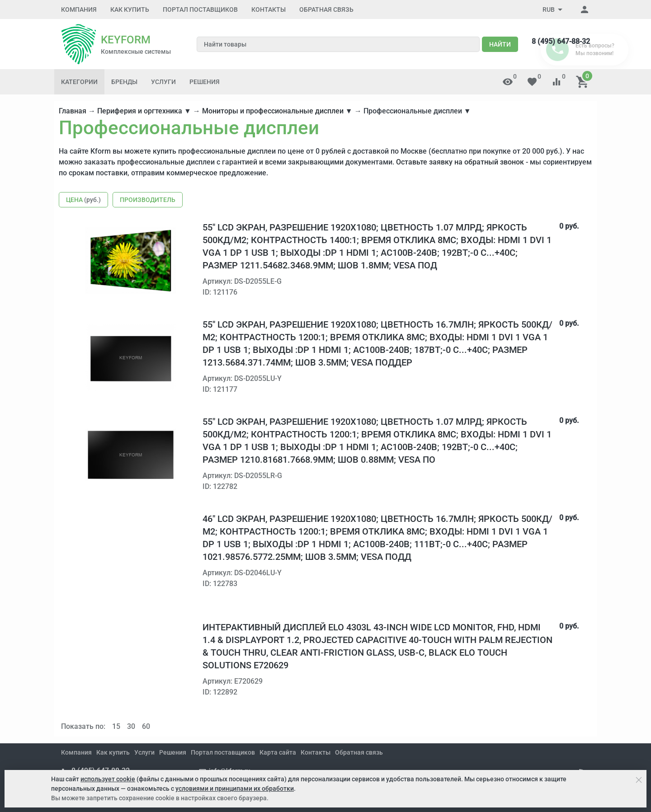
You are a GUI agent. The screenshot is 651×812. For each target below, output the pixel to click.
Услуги (163, 82)
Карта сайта (278, 752)
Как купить (130, 9)
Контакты (269, 9)
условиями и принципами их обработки (235, 789)
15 (116, 726)
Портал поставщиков (200, 9)
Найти (500, 44)
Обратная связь (326, 9)
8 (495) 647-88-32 (561, 41)
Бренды (124, 82)
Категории (79, 82)
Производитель (148, 200)
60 (146, 726)
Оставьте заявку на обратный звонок (460, 162)
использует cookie (108, 779)
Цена (83, 200)
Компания (79, 9)
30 (131, 726)
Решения (205, 82)
